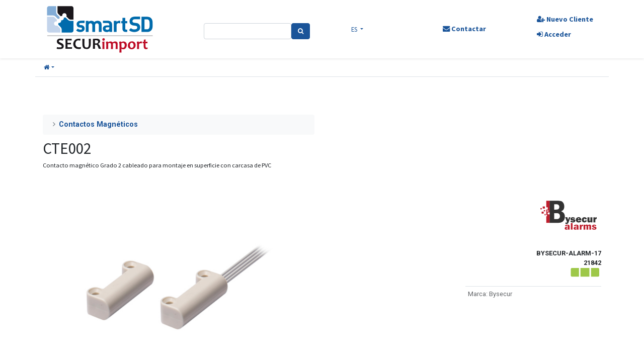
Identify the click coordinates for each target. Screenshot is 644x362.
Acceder (554, 34)
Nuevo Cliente (565, 19)
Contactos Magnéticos (98, 124)
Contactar (464, 29)
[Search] (301, 31)
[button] (49, 68)
